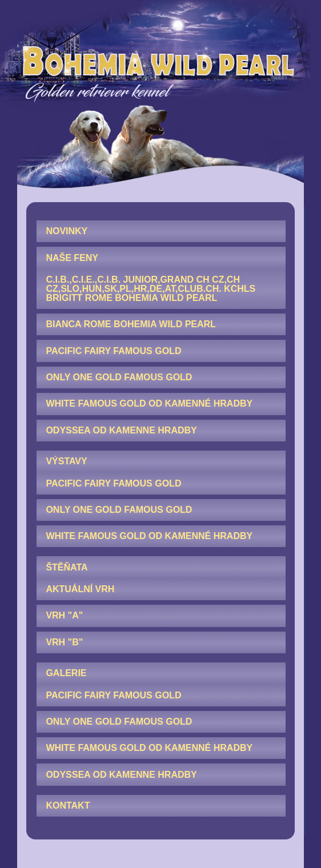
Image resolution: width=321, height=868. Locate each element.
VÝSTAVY (66, 461)
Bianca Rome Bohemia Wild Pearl (131, 324)
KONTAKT (68, 805)
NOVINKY (67, 231)
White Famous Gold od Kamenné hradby (149, 403)
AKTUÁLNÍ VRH (80, 589)
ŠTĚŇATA (67, 567)
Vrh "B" (64, 642)
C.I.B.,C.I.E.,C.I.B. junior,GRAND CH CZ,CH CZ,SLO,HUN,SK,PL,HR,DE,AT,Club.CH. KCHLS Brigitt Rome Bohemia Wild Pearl (151, 289)
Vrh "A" (64, 615)
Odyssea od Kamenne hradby (121, 430)
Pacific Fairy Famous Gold (113, 351)
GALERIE (66, 673)
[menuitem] (161, 231)
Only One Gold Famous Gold (119, 377)
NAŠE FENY (72, 258)
